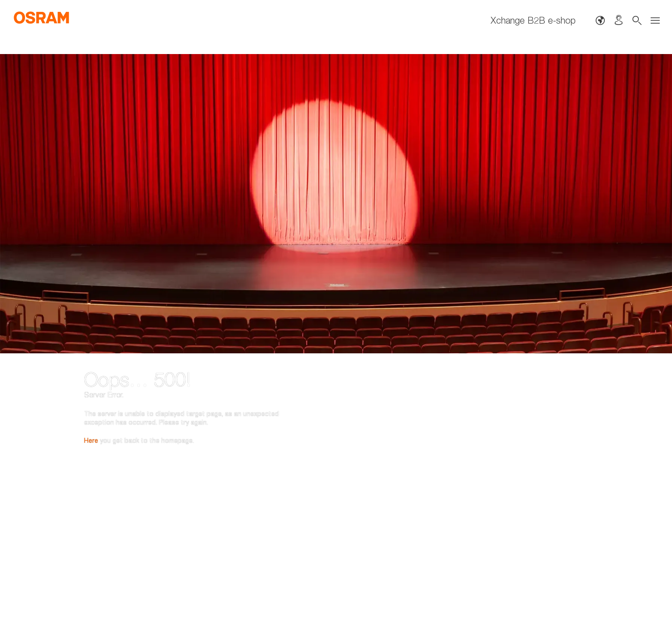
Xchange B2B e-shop (533, 20)
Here (91, 392)
